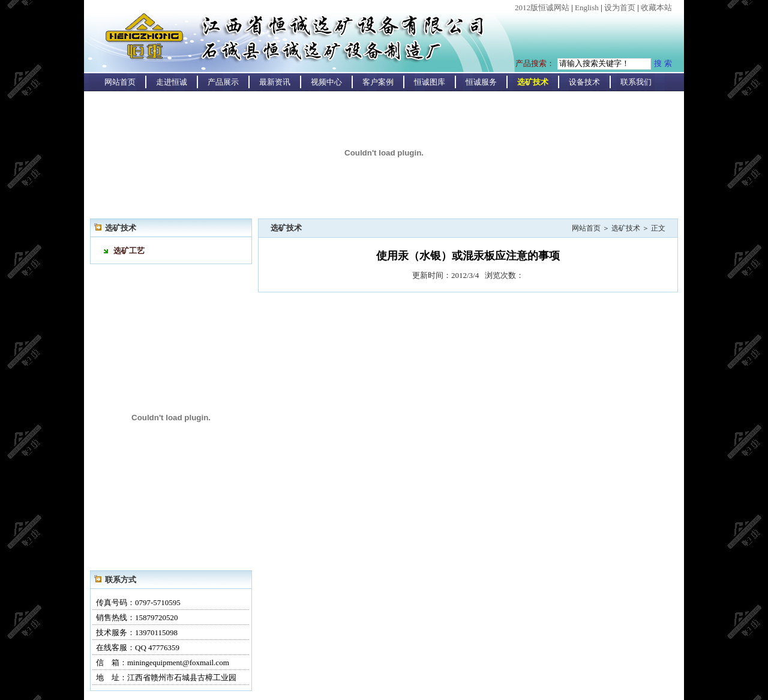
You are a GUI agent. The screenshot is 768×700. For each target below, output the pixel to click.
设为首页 (620, 8)
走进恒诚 (172, 82)
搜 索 (663, 63)
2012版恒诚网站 (542, 8)
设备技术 (584, 82)
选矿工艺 (129, 251)
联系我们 (636, 82)
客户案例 (378, 82)
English (587, 8)
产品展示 (223, 82)
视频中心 (326, 82)
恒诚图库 (430, 82)
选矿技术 (533, 82)
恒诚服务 (481, 82)
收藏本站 (656, 8)
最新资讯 (275, 82)
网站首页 (120, 82)
